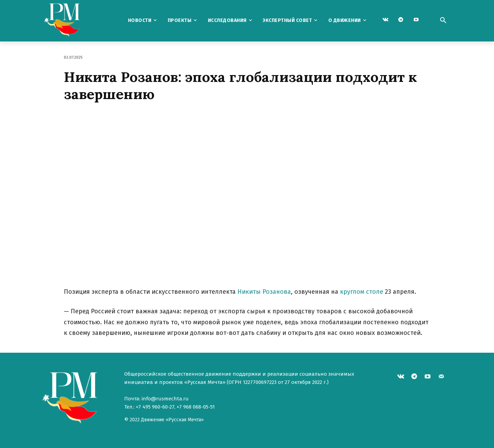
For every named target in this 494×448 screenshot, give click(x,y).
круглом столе (362, 292)
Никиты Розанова (264, 292)
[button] (443, 21)
